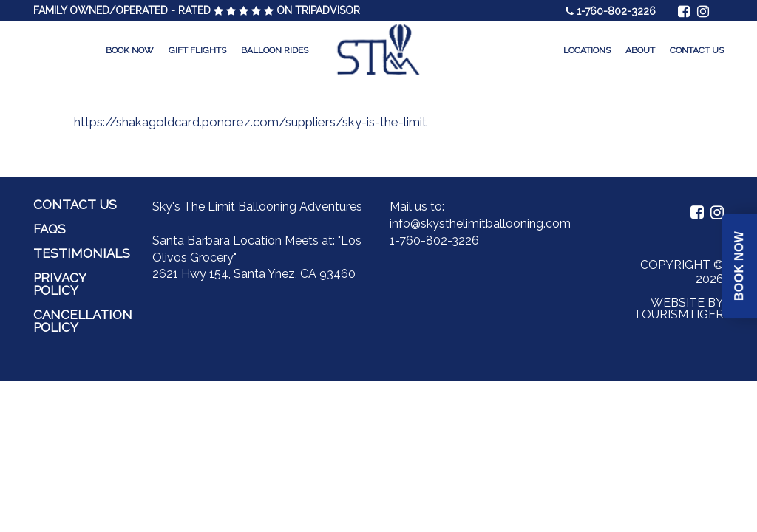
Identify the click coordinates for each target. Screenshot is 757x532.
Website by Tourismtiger (679, 308)
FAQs (50, 229)
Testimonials (82, 253)
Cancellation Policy (83, 321)
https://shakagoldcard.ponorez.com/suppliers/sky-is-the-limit (250, 122)
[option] (378, 122)
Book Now (130, 50)
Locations (587, 50)
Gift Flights (197, 50)
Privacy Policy (60, 284)
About (640, 50)
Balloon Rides (275, 50)
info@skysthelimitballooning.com (480, 224)
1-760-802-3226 (616, 11)
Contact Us (697, 50)
